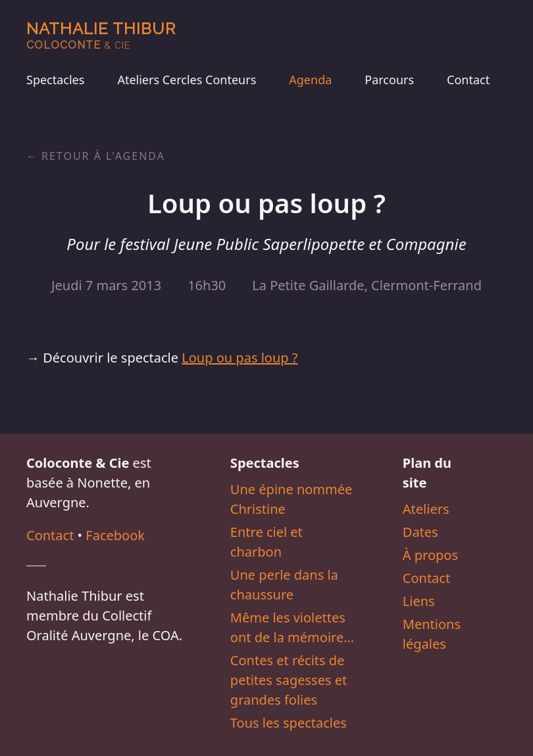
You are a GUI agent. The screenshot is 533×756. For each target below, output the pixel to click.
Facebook (115, 535)
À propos (430, 555)
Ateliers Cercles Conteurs (187, 80)
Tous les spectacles (289, 723)
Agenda (310, 80)
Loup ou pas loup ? (240, 358)
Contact (468, 80)
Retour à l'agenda (103, 156)
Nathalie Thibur (101, 35)
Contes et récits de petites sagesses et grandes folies (289, 680)
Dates (420, 532)
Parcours (389, 80)
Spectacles (55, 80)
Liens (419, 601)
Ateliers (426, 509)
